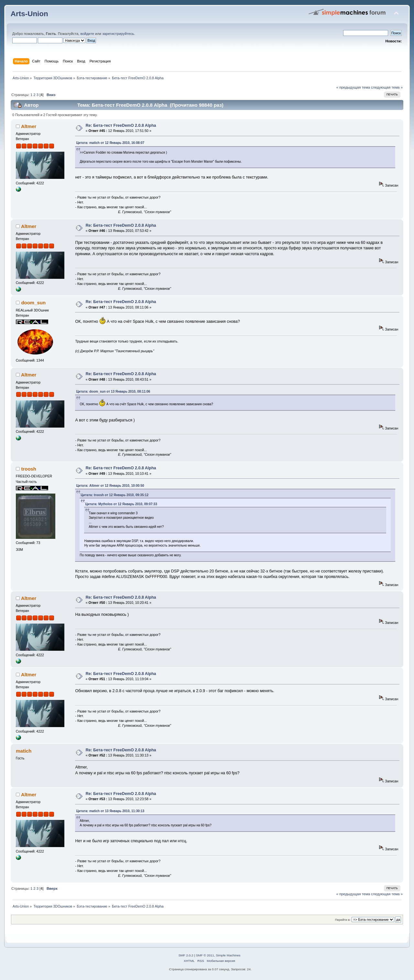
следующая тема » (387, 87)
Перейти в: (343, 920)
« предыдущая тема (353, 87)
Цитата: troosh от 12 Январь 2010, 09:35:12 (114, 495)
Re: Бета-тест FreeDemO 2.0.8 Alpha (121, 125)
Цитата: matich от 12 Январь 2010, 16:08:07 (110, 143)
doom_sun (33, 303)
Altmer (29, 126)
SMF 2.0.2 (186, 955)
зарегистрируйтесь (118, 34)
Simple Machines (228, 955)
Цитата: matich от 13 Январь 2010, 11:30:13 (110, 811)
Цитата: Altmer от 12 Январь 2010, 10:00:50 (110, 486)
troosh (29, 469)
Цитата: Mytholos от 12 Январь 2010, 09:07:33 (121, 504)
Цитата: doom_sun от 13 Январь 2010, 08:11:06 (113, 392)
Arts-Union (29, 14)
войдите (87, 34)
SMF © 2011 (205, 955)
